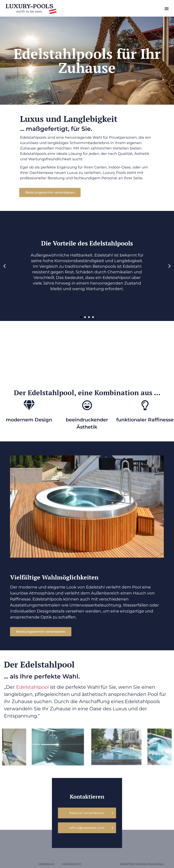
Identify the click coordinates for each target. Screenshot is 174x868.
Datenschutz (71, 864)
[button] (166, 8)
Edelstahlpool (33, 687)
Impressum (46, 864)
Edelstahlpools (152, 864)
